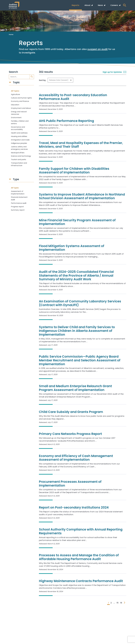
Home (11, 34)
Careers (114, 5)
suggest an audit (98, 49)
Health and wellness (19, 133)
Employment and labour (21, 108)
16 (121, 603)
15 (117, 603)
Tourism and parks (19, 160)
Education (15, 105)
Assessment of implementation (18, 193)
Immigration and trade (20, 140)
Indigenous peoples (19, 143)
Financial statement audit (19, 198)
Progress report (17, 207)
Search (13, 72)
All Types (15, 188)
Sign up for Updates (114, 72)
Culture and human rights (21, 98)
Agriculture (15, 94)
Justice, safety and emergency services (19, 148)
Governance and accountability (18, 128)
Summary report (18, 210)
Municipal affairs (18, 153)
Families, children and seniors (20, 122)
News (101, 5)
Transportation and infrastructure (19, 164)
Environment (16, 118)
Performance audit (19, 203)
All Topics (15, 91)
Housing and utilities (19, 136)
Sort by (42, 80)
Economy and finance (20, 101)
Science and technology (21, 156)
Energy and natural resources (19, 113)
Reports (75, 5)
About (88, 5)
